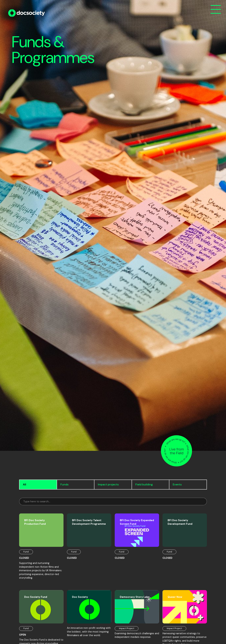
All (24, 484)
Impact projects (108, 484)
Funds (64, 484)
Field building (144, 484)
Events (177, 484)
